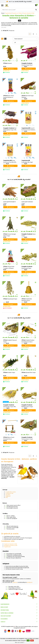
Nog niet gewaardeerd (7, 103)
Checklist (8, 495)
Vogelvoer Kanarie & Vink (11, 544)
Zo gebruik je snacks (11, 492)
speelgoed (29, 582)
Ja (28, 641)
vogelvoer (15, 582)
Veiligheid (8, 496)
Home (3, 13)
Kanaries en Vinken (17, 13)
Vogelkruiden (7, 547)
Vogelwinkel (8, 13)
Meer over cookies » (20, 643)
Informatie (10, 304)
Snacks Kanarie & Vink (29, 13)
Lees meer (4, 27)
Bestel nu (10, 69)
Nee (32, 641)
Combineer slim (9, 493)
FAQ (7, 497)
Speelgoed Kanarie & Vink (11, 545)
